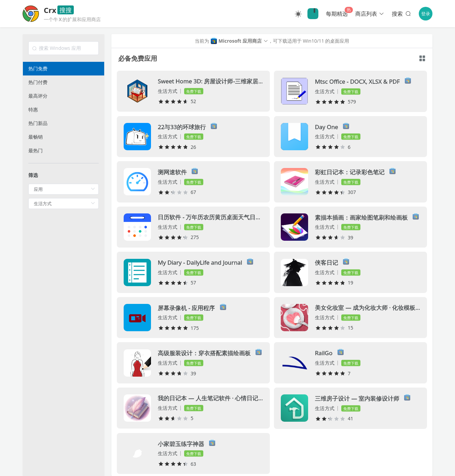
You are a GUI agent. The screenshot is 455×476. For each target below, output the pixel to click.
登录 (426, 14)
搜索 (402, 14)
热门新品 (38, 123)
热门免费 (38, 68)
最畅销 (36, 137)
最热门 (36, 150)
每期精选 (337, 14)
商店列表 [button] (370, 14)
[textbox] (64, 48)
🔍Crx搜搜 (313, 14)
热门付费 (38, 82)
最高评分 (38, 96)
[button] (239, 41)
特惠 (33, 109)
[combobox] (64, 48)
